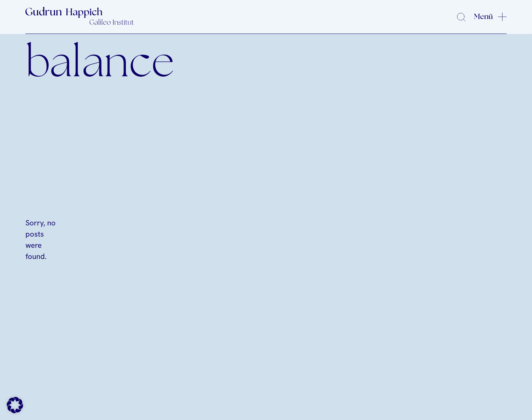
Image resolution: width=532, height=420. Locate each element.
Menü (483, 17)
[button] (15, 405)
